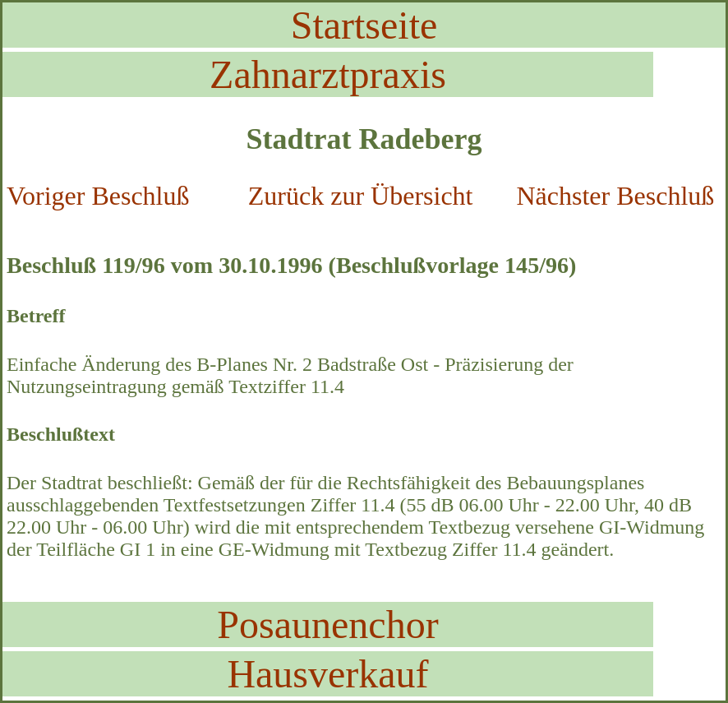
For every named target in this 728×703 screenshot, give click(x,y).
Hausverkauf (327, 674)
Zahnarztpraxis (328, 74)
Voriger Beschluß (98, 196)
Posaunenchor (327, 624)
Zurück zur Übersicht (361, 196)
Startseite (364, 25)
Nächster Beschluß (615, 196)
